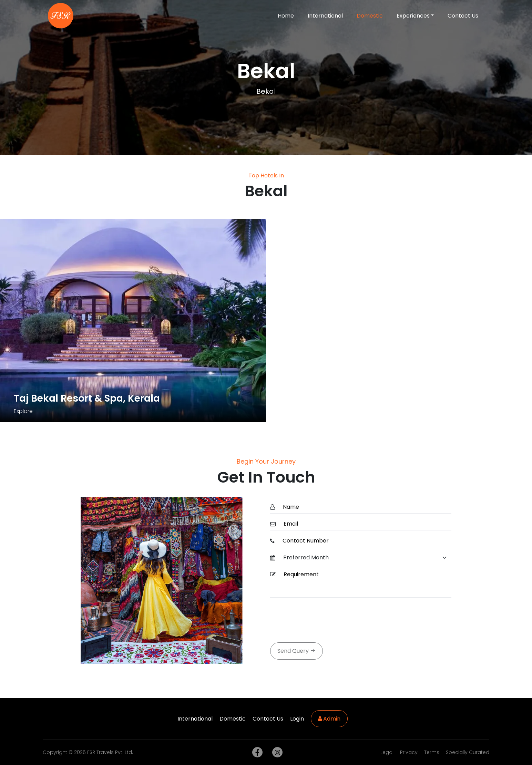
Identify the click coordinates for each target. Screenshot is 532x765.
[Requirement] (365, 583)
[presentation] (323, 621)
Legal (387, 752)
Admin (329, 719)
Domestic (370, 16)
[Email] (365, 524)
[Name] (365, 507)
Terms (432, 752)
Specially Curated (468, 752)
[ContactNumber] (365, 541)
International (325, 16)
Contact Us (463, 16)
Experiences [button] (413, 16)
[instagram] (276, 752)
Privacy (409, 752)
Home (286, 16)
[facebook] (256, 752)
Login (297, 719)
